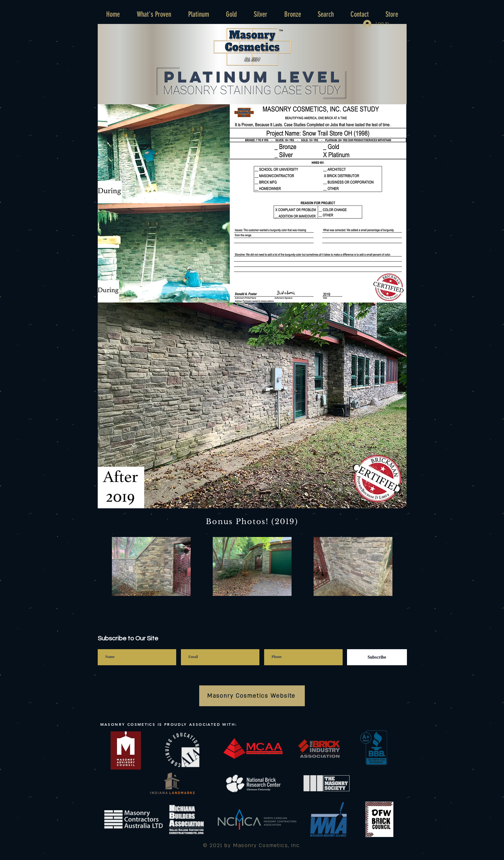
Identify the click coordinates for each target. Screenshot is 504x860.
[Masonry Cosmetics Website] (252, 696)
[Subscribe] (377, 657)
